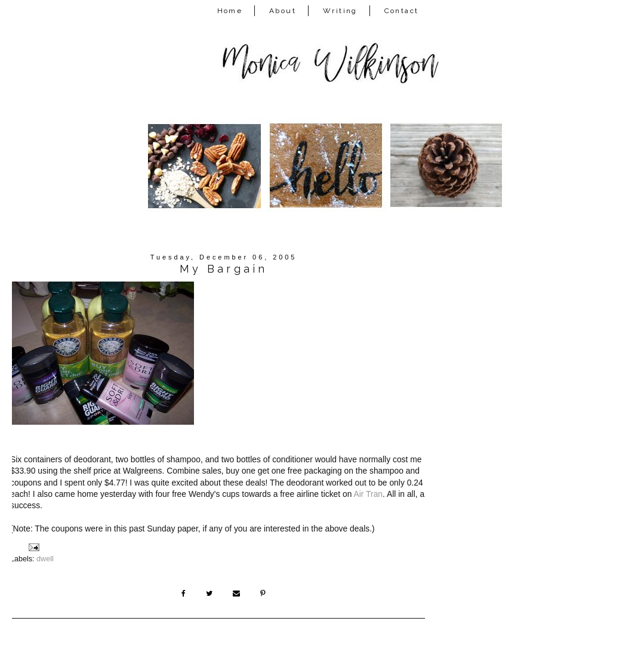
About (283, 11)
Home (230, 11)
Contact (402, 11)
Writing (340, 11)
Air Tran (369, 494)
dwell (45, 559)
